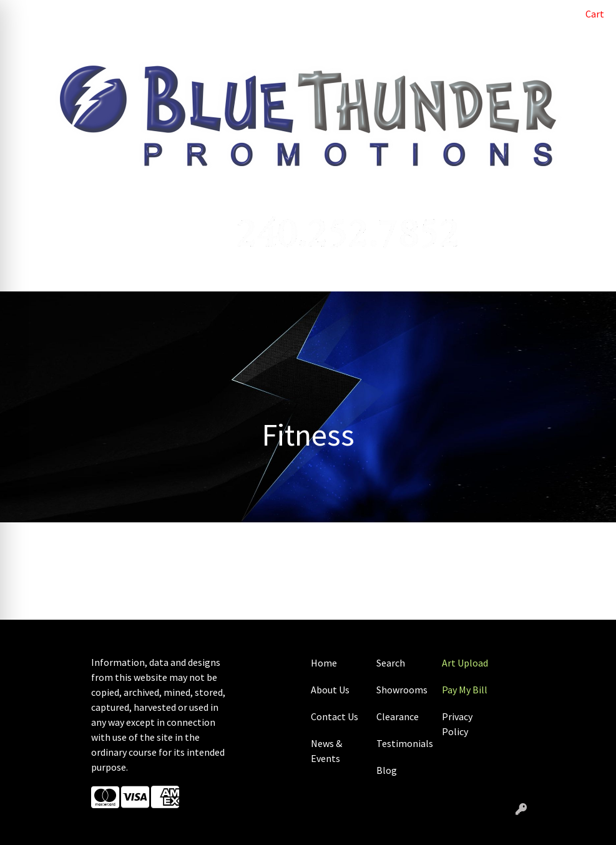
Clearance (398, 716)
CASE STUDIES (107, 41)
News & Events (326, 751)
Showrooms (402, 690)
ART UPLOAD (221, 14)
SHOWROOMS (176, 41)
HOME (25, 14)
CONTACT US (40, 41)
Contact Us (335, 716)
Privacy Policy (457, 724)
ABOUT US (70, 14)
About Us (330, 690)
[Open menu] (591, 273)
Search (541, 14)
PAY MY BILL (159, 14)
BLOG (113, 14)
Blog (387, 770)
